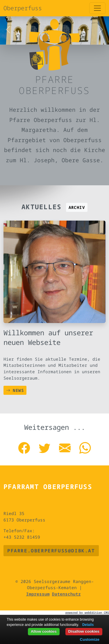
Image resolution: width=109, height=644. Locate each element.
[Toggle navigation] (97, 8)
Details (88, 625)
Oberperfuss (23, 8)
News (15, 390)
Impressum (38, 594)
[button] (8, 30)
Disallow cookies (84, 631)
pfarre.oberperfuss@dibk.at (51, 551)
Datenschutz (66, 594)
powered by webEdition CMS (87, 612)
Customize (90, 639)
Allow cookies (44, 631)
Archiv (77, 207)
